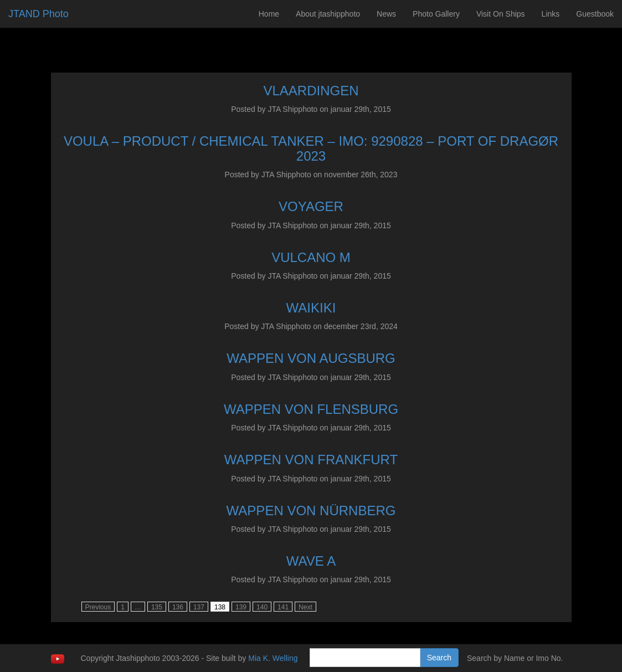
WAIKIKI (311, 308)
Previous (98, 607)
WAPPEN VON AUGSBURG (311, 358)
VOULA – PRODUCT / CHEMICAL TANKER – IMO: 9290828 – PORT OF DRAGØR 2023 (311, 148)
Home (269, 14)
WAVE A (311, 561)
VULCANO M (311, 257)
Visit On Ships (501, 14)
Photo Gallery (436, 14)
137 (199, 607)
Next (305, 607)
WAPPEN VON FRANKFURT (311, 460)
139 (241, 607)
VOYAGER (311, 206)
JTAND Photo (38, 14)
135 (157, 607)
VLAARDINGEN (311, 91)
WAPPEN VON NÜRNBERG (311, 511)
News (386, 14)
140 (262, 607)
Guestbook (595, 14)
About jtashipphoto (328, 14)
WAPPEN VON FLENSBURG (311, 409)
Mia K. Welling (273, 658)
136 (178, 607)
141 (283, 607)
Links (551, 14)
